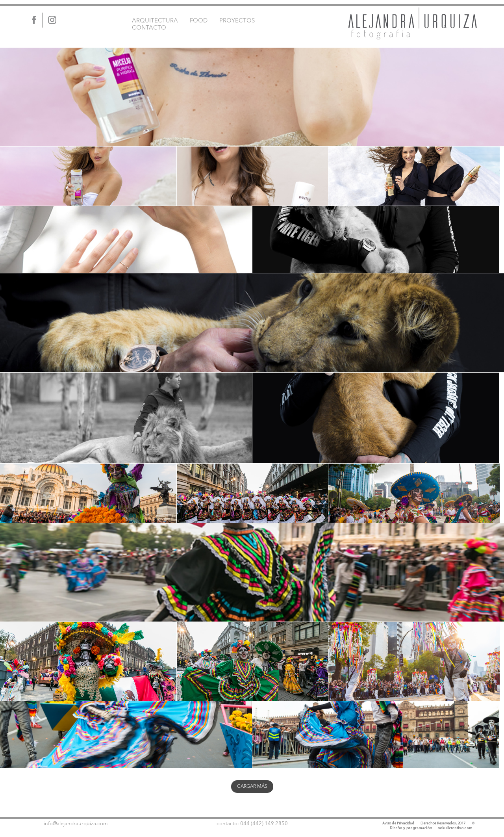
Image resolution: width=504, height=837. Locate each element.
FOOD (199, 21)
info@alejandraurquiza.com (76, 824)
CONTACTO (149, 28)
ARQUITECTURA (155, 21)
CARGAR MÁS (252, 787)
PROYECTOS (237, 21)
